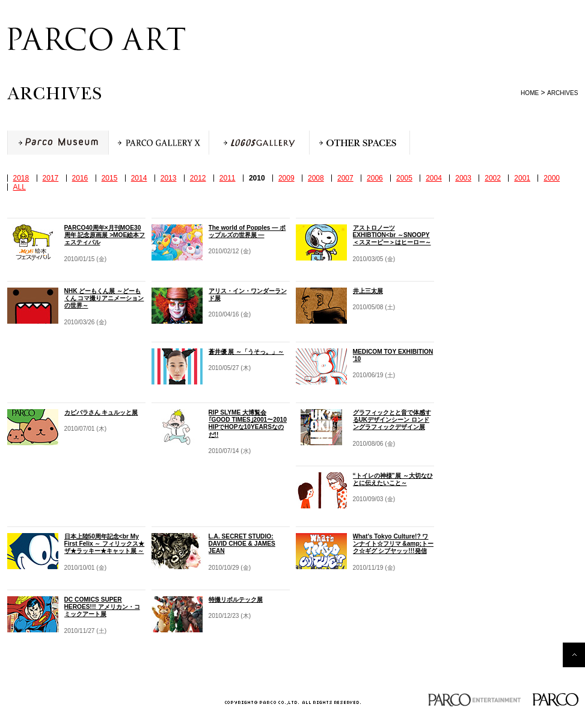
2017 (51, 178)
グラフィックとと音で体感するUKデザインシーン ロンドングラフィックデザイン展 (392, 420)
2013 (169, 178)
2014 (139, 178)
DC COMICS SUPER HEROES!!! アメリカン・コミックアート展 (102, 607)
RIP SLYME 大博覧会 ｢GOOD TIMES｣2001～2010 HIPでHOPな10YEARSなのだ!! (248, 424)
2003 (463, 178)
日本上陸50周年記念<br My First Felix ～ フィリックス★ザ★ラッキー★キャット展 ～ (105, 544)
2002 (493, 178)
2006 (375, 178)
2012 (198, 178)
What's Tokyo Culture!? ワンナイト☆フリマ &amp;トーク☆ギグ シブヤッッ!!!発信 (394, 544)
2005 (404, 178)
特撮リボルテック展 (236, 600)
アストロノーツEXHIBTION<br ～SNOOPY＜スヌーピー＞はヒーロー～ (392, 235)
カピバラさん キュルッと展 (101, 412)
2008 (316, 178)
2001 (522, 178)
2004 (434, 178)
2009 (286, 178)
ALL (20, 187)
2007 (345, 178)
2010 (257, 178)
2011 (228, 178)
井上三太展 (368, 291)
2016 (80, 178)
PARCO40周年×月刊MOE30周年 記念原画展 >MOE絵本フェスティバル (105, 235)
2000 (552, 178)
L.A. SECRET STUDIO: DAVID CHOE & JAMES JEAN (242, 544)
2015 (110, 178)
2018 (21, 178)
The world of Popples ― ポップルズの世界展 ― (247, 231)
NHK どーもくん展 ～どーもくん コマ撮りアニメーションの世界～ (104, 298)
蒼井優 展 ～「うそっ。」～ (247, 352)
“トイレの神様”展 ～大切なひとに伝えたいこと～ (393, 479)
